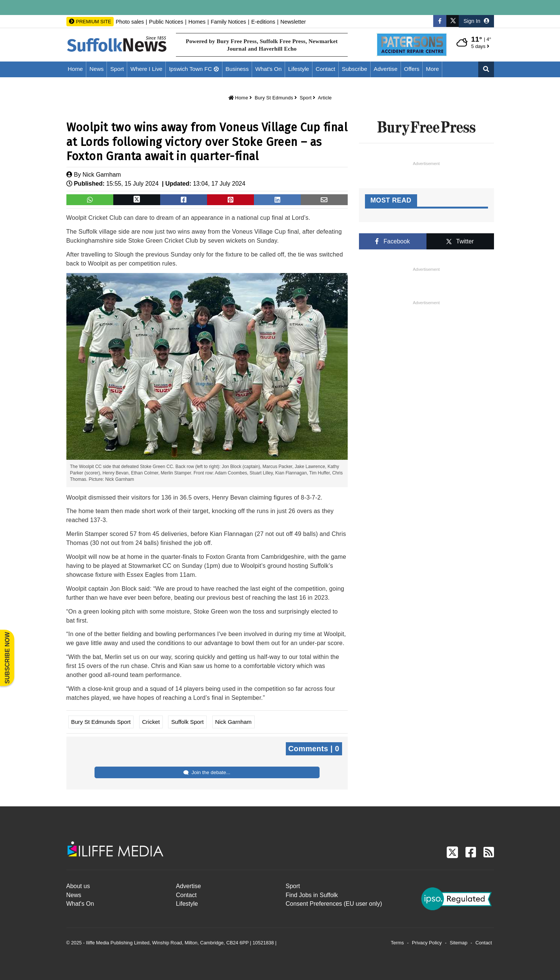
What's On (268, 69)
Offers (412, 69)
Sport (117, 69)
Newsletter (293, 22)
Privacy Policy (427, 943)
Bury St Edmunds (274, 98)
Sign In (476, 21)
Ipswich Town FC (190, 69)
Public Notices (166, 22)
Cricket (151, 722)
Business (237, 69)
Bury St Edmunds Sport (101, 722)
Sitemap (459, 943)
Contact (326, 69)
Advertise (385, 69)
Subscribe (354, 69)
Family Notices (228, 22)
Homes (197, 22)
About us (78, 886)
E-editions (263, 22)
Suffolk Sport (187, 722)
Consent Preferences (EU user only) (334, 904)
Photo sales (130, 22)
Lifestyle (299, 69)
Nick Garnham (102, 175)
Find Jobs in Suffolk (312, 895)
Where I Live (146, 69)
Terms (397, 943)
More (433, 69)
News (96, 69)
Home (76, 69)
